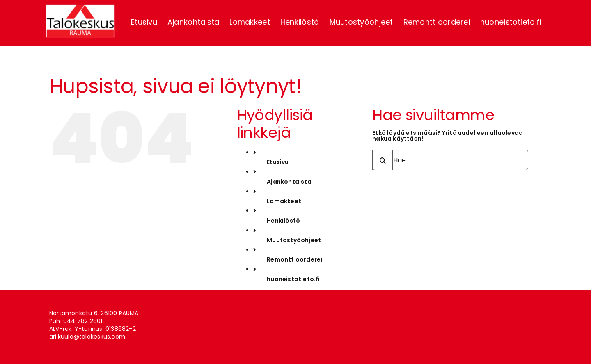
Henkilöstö (283, 221)
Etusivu (278, 162)
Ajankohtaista (289, 182)
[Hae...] (450, 160)
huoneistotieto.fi (293, 279)
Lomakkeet (284, 201)
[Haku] (383, 160)
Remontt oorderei (294, 259)
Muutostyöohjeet (294, 240)
